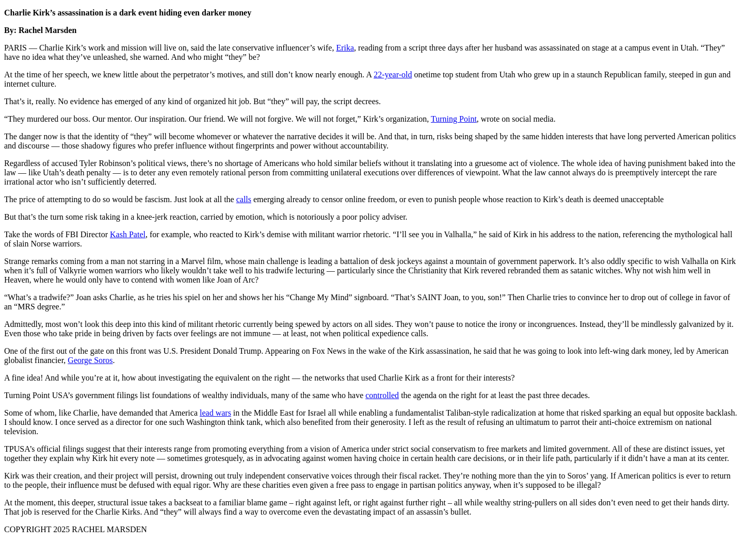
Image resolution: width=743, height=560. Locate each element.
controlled (382, 395)
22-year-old (393, 75)
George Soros (90, 360)
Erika (345, 48)
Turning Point (454, 119)
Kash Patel (128, 234)
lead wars (215, 413)
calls (244, 199)
